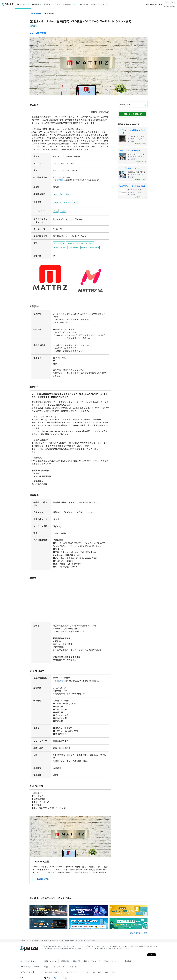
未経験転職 (65, 960)
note (84, 971)
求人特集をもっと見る (139, 932)
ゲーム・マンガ (83, 4)
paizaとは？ (106, 4)
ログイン (167, 7)
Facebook (59, 977)
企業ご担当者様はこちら (154, 4)
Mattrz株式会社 (38, 33)
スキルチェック (58, 966)
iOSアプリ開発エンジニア (130, 168)
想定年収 (59, 180)
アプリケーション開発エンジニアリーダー (132, 131)
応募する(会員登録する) (133, 114)
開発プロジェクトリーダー (130, 150)
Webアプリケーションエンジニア (133, 186)
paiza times (71, 971)
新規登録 (173, 7)
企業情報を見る (43, 878)
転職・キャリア (50, 960)
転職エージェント (91, 960)
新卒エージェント (111, 960)
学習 (46, 966)
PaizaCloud (110, 971)
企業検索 (128, 960)
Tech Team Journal (52, 971)
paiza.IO (95, 971)
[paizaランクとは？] (145, 104)
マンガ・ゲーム (74, 966)
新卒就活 (77, 960)
